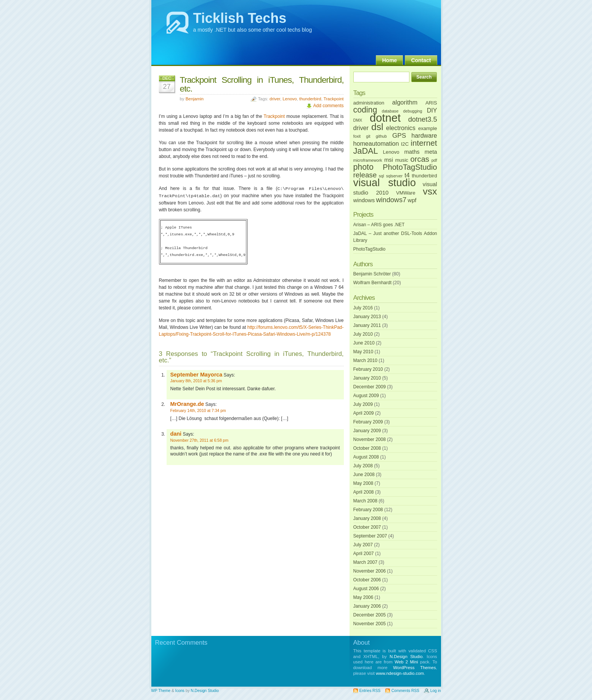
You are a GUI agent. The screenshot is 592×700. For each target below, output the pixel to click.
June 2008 (364, 475)
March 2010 (365, 360)
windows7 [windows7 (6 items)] (391, 200)
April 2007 (364, 554)
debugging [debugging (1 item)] (413, 111)
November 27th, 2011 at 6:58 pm (200, 440)
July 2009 (363, 404)
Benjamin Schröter (372, 274)
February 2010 (368, 369)
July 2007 (363, 545)
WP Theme (161, 691)
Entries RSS (370, 691)
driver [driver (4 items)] (361, 128)
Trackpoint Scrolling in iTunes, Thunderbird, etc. (262, 84)
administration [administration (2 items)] (369, 103)
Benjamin (195, 99)
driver (275, 99)
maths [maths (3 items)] (412, 152)
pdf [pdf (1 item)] (434, 160)
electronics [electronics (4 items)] (401, 128)
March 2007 (365, 562)
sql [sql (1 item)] (382, 176)
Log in (436, 691)
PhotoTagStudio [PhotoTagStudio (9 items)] (410, 167)
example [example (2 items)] (428, 128)
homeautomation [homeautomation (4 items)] (376, 143)
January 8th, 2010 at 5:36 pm (196, 381)
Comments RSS (405, 691)
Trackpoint (334, 99)
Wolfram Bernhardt (372, 283)
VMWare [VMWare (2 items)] (406, 193)
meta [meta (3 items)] (431, 152)
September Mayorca (197, 375)
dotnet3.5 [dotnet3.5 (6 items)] (423, 119)
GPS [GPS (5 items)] (399, 135)
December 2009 (370, 387)
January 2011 (367, 325)
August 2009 (366, 396)
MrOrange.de (187, 404)
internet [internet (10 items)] (424, 143)
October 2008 (367, 448)
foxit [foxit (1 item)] (357, 136)
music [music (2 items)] (402, 160)
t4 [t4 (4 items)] (407, 175)
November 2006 (370, 571)
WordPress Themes (414, 668)
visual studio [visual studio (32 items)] (385, 183)
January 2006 (367, 606)
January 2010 (367, 378)
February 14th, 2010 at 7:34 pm (198, 411)
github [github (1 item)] (381, 136)
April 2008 (364, 492)
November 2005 (370, 624)
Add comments (328, 106)
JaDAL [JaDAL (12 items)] (366, 151)
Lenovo (290, 99)
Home (389, 60)
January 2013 (367, 317)
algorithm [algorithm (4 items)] (405, 102)
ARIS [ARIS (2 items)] (431, 103)
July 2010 (363, 334)
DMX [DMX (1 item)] (358, 120)
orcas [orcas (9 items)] (420, 159)
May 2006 (363, 597)
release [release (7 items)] (365, 175)
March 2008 (365, 501)
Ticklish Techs (240, 18)
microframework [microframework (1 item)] (368, 160)
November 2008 (370, 439)
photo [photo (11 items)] (363, 167)
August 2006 (366, 589)
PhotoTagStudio (370, 249)
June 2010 (364, 343)
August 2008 (366, 457)
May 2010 (363, 352)
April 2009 (364, 413)
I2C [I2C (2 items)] (405, 144)
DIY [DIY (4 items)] (432, 110)
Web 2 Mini (406, 662)
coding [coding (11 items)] (365, 110)
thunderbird (310, 99)
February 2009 (368, 422)
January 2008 (367, 518)
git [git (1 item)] (368, 136)
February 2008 (368, 510)
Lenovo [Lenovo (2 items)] (391, 152)
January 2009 (367, 431)
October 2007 (367, 527)
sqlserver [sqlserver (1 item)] (394, 176)
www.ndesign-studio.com (400, 673)
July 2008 (363, 466)
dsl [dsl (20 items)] (377, 127)
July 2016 (363, 308)
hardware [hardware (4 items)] (424, 135)
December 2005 (370, 615)
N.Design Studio (406, 657)
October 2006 (367, 580)
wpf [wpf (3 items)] (412, 200)
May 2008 (363, 483)
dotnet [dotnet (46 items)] (385, 118)
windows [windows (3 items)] (364, 200)
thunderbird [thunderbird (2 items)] (424, 176)
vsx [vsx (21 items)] (430, 191)
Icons (180, 691)
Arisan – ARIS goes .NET (379, 225)
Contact (421, 60)
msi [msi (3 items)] (389, 160)
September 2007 (370, 536)
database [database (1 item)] (390, 111)
